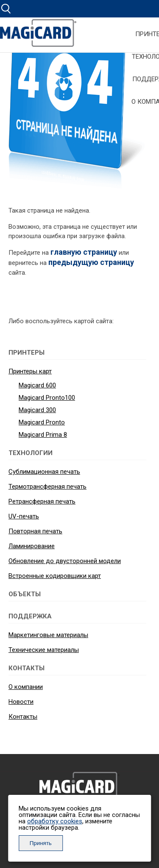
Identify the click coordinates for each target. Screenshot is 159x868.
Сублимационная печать (44, 472)
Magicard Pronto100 (47, 398)
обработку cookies (55, 821)
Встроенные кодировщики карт (55, 576)
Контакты (23, 717)
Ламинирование (32, 546)
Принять (41, 843)
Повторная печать (35, 531)
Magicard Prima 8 (43, 435)
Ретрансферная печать (42, 501)
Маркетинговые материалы (48, 635)
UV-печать (24, 516)
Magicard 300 (37, 410)
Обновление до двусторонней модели (65, 561)
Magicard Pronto (42, 422)
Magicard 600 (37, 385)
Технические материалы (44, 650)
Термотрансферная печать (47, 487)
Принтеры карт (30, 371)
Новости (21, 702)
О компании (26, 687)
